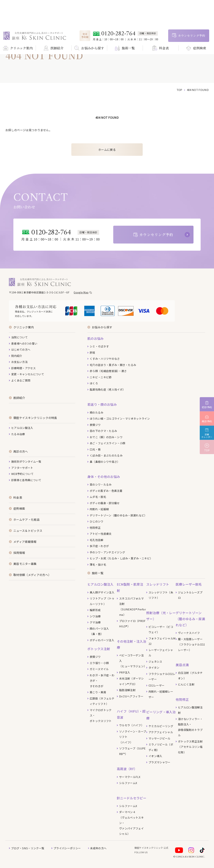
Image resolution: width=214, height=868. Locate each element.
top (179, 90)
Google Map (81, 292)
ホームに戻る (107, 150)
